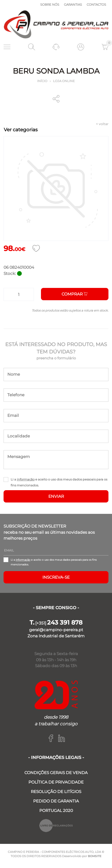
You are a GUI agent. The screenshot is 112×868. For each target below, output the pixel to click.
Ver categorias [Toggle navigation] (21, 130)
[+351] (56, 623)
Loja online (64, 81)
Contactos (96, 4)
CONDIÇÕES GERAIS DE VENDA (56, 773)
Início (42, 81)
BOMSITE (95, 856)
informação (26, 479)
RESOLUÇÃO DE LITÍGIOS (56, 792)
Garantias (73, 4)
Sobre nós (50, 4)
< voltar (102, 124)
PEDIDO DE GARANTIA (56, 801)
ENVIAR (56, 496)
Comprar (75, 294)
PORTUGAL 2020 (56, 811)
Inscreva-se (56, 577)
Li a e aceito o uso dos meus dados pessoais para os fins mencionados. (59, 482)
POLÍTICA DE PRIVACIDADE (56, 782)
